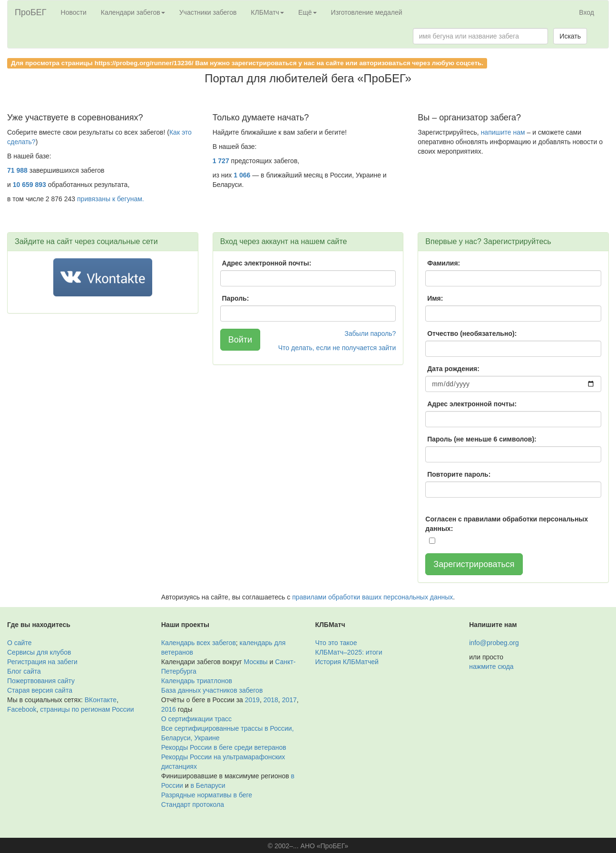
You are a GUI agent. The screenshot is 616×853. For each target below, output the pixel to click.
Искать (570, 36)
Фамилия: (444, 263)
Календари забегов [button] (133, 12)
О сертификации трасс (196, 719)
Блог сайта (24, 671)
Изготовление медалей (367, 12)
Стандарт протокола (193, 804)
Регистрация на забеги (42, 662)
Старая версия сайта (40, 690)
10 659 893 (29, 185)
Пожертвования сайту (41, 681)
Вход (587, 12)
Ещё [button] (308, 12)
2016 (169, 709)
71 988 (17, 170)
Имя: (435, 298)
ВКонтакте (101, 700)
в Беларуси (208, 785)
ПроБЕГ (31, 12)
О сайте (19, 643)
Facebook (22, 709)
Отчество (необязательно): (472, 333)
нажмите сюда (491, 667)
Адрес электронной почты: (267, 263)
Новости (74, 12)
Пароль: (236, 298)
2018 (271, 700)
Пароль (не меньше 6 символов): (482, 439)
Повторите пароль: (459, 474)
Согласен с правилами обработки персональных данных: (507, 524)
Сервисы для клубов (39, 652)
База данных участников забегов (212, 690)
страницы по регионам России (87, 709)
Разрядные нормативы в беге (207, 795)
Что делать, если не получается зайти (337, 348)
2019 (252, 700)
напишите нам (503, 132)
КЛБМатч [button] (267, 12)
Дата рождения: (453, 369)
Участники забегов (208, 12)
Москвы (255, 662)
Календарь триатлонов (197, 681)
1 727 (221, 161)
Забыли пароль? (370, 333)
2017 (289, 700)
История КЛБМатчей (347, 662)
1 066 (242, 175)
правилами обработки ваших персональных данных (372, 597)
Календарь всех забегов (199, 643)
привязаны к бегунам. (111, 199)
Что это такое (336, 643)
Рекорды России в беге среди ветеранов (224, 747)
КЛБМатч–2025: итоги (349, 652)
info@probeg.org (494, 643)
